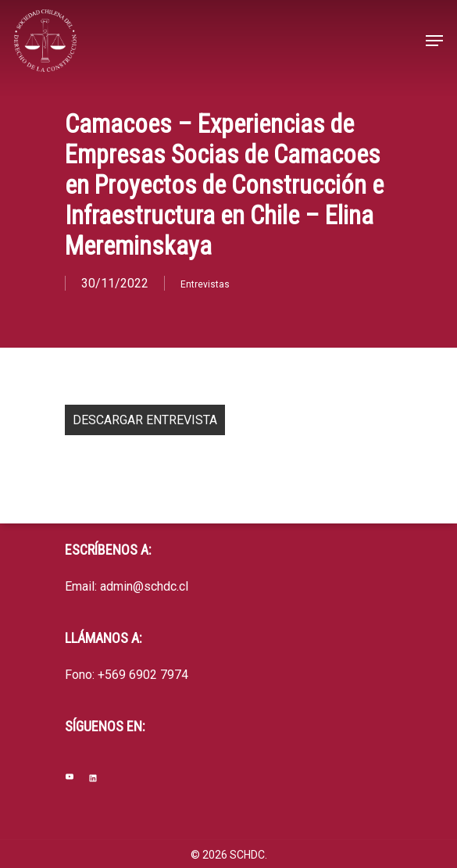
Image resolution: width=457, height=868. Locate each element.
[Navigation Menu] (434, 41)
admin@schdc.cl (144, 586)
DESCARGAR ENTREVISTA (145, 420)
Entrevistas (205, 284)
